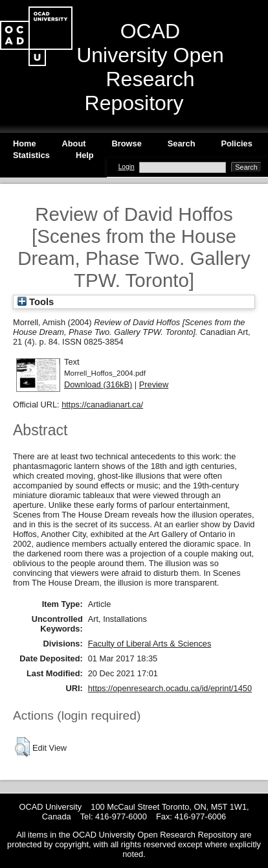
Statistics (31, 155)
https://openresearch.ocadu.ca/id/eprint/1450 (170, 688)
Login (127, 167)
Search (182, 143)
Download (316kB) (98, 384)
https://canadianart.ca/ (102, 405)
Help (85, 155)
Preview (154, 384)
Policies (236, 143)
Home (25, 143)
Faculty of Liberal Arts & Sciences (150, 644)
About (74, 143)
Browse (127, 143)
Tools (36, 302)
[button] (22, 747)
